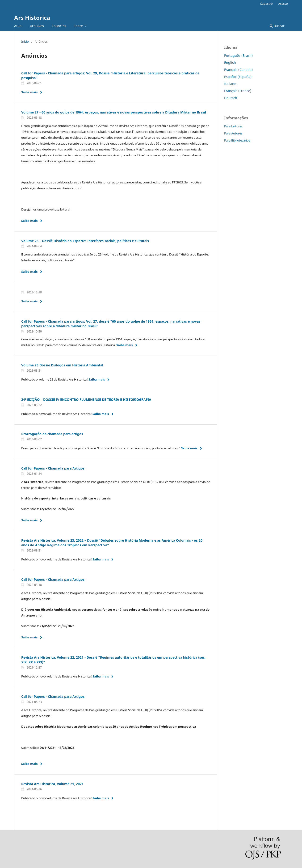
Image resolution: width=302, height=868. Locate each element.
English (230, 63)
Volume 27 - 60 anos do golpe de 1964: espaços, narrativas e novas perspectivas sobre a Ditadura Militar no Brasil (114, 112)
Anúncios (59, 26)
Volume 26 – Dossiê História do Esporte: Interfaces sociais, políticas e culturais (85, 241)
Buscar (277, 26)
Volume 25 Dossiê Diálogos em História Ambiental (62, 365)
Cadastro (266, 4)
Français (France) (238, 91)
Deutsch (231, 98)
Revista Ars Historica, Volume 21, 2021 (52, 784)
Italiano (230, 84)
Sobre (79, 26)
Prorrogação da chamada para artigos (52, 434)
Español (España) (238, 77)
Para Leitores (233, 126)
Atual (18, 26)
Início (25, 41)
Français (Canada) (238, 70)
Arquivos (37, 26)
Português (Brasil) (238, 55)
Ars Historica (32, 18)
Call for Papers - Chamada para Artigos (53, 468)
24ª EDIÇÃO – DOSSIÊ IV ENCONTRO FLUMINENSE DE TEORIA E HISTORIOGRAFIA (86, 400)
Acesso (283, 4)
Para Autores (233, 133)
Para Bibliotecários (237, 140)
